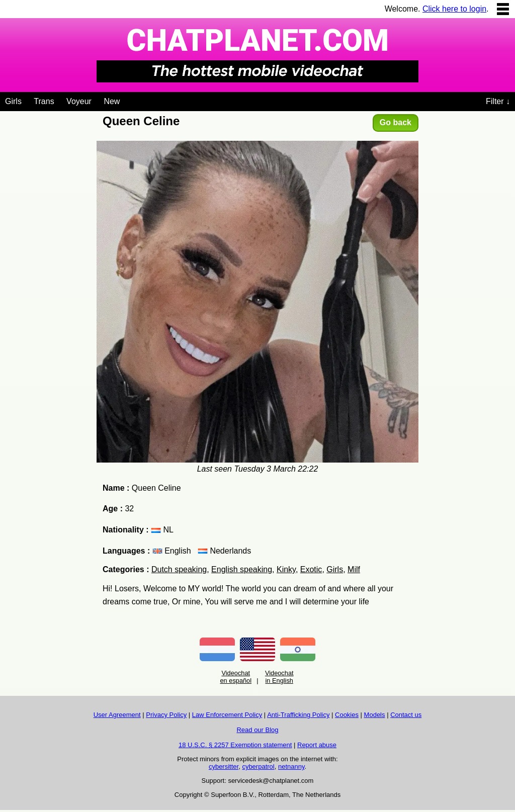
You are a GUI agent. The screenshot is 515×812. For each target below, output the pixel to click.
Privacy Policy (166, 715)
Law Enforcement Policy (227, 715)
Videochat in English (279, 677)
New (112, 101)
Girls (13, 101)
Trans (44, 101)
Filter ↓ (498, 101)
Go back (396, 122)
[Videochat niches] (127, 100)
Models (375, 715)
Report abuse (317, 745)
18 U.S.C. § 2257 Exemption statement (235, 745)
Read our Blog (257, 730)
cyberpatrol (258, 766)
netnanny (291, 766)
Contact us (406, 715)
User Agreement (117, 715)
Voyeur (79, 101)
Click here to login (454, 9)
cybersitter (224, 766)
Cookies (347, 715)
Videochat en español (236, 677)
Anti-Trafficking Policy (298, 715)
